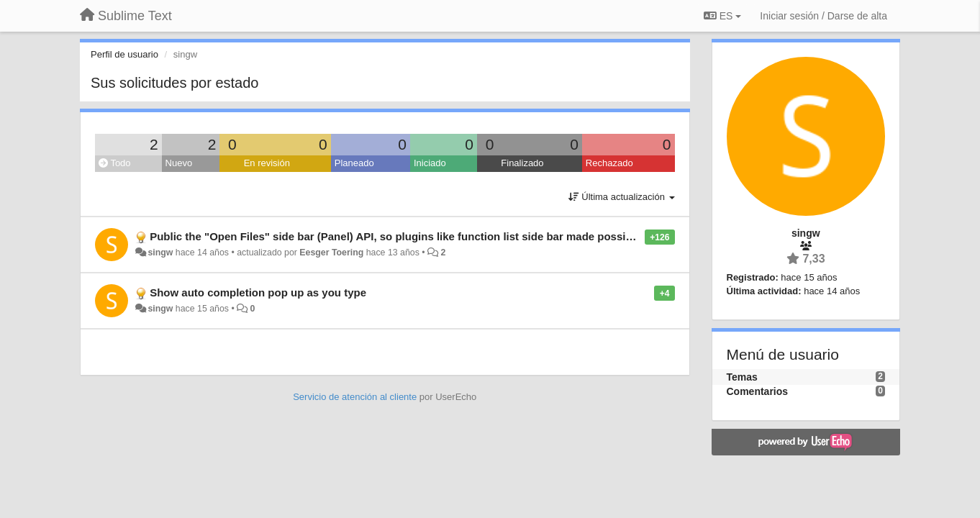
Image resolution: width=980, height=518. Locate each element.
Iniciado (430, 163)
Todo (115, 163)
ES (722, 16)
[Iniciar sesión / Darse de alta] (824, 16)
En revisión (267, 163)
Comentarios (758, 391)
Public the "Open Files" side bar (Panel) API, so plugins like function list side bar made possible (395, 236)
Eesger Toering (331, 253)
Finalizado (522, 163)
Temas (742, 377)
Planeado (354, 163)
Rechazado (609, 163)
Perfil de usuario (124, 54)
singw (160, 253)
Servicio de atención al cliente (356, 397)
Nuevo (179, 163)
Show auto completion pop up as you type (258, 292)
